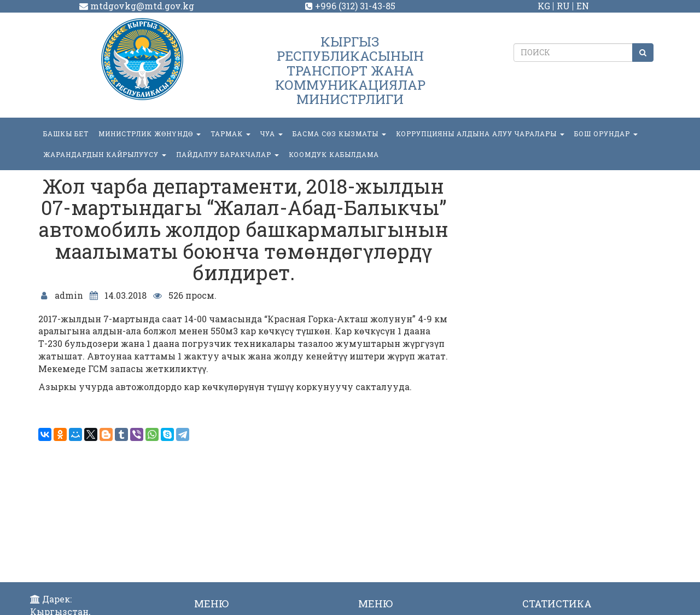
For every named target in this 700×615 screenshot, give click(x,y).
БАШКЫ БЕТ (66, 134)
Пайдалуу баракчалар (227, 154)
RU (563, 6)
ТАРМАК (231, 134)
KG (544, 6)
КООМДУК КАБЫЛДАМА (334, 154)
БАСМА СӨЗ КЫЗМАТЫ (339, 134)
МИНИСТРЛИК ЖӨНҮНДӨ (150, 134)
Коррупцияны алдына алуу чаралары (480, 134)
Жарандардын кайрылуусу (105, 154)
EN (583, 6)
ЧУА (272, 134)
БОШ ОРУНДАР (606, 134)
